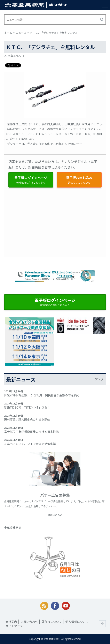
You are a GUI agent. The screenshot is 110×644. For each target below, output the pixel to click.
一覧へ (96, 379)
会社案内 (11, 622)
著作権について (52, 622)
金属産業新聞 (13, 528)
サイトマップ (14, 626)
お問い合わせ (29, 622)
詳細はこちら (55, 515)
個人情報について (77, 622)
